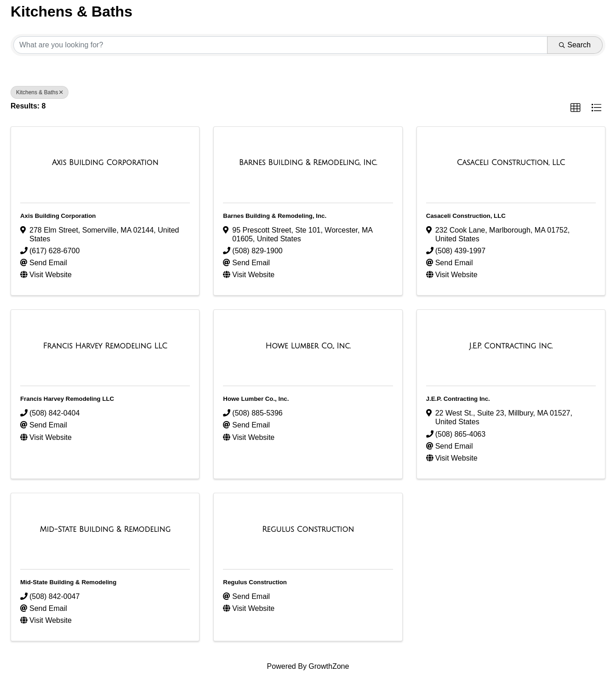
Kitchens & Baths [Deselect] (40, 92)
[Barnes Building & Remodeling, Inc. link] (308, 163)
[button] (576, 108)
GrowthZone (329, 666)
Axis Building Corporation (58, 216)
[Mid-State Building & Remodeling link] (105, 530)
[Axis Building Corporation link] (105, 163)
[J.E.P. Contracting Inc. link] (511, 346)
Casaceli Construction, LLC (466, 216)
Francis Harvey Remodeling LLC (67, 399)
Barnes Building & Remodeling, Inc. (275, 216)
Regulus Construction (255, 582)
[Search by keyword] (280, 45)
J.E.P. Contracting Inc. (458, 399)
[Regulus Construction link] (308, 530)
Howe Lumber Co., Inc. (256, 399)
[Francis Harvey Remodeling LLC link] (105, 346)
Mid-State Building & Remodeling (68, 582)
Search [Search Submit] (575, 45)
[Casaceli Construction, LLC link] (511, 163)
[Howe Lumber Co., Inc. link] (308, 346)
